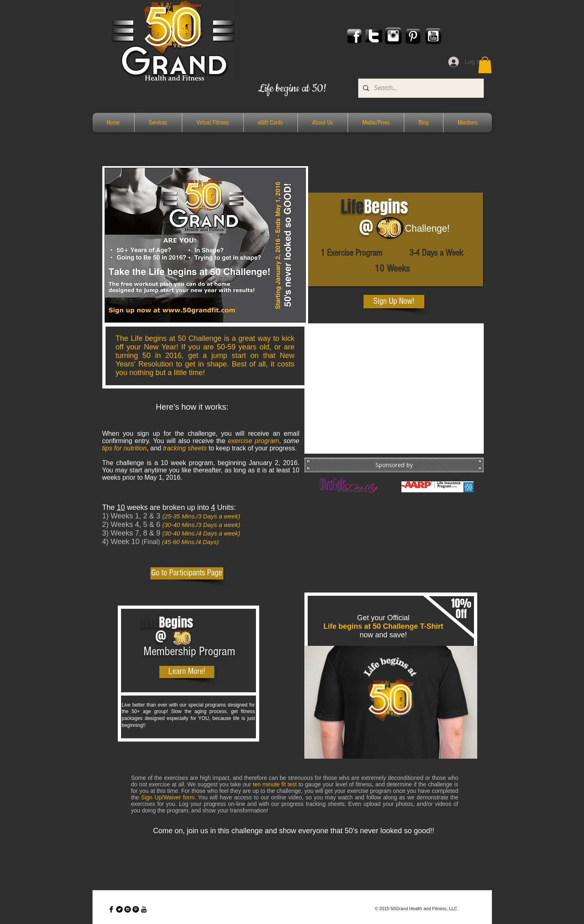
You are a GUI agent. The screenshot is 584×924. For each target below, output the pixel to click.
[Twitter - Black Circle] (119, 909)
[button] (485, 65)
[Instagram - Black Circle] (128, 909)
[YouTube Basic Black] (144, 909)
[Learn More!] (187, 672)
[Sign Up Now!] (394, 302)
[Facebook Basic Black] (111, 909)
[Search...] (420, 88)
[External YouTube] (394, 388)
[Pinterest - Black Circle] (136, 909)
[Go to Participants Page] (187, 573)
